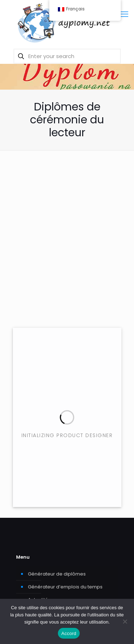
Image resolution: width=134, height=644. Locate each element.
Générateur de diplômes (57, 574)
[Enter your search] (67, 56)
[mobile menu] (124, 14)
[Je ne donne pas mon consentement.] (125, 621)
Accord (69, 633)
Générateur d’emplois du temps (65, 587)
